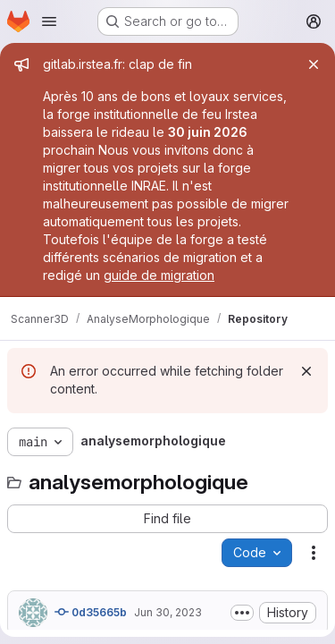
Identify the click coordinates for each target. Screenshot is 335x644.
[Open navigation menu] (49, 21)
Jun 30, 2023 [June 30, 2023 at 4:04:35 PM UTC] (168, 612)
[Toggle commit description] (242, 613)
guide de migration (159, 275)
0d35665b (91, 612)
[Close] (314, 64)
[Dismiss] (306, 371)
